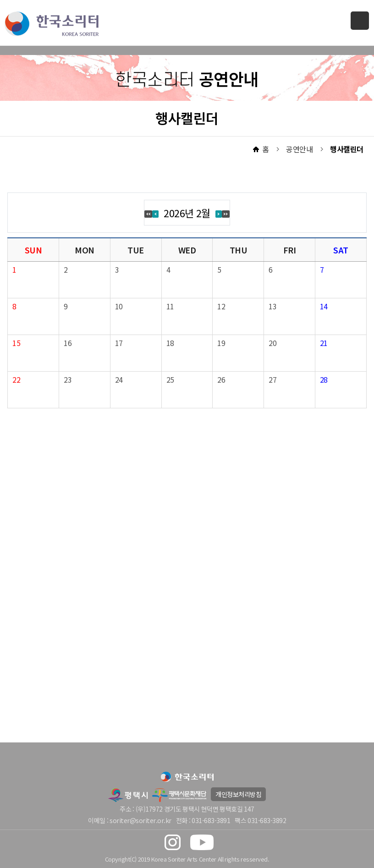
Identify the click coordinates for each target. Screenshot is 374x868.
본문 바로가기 (0, 0)
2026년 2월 (187, 213)
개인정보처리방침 (238, 794)
